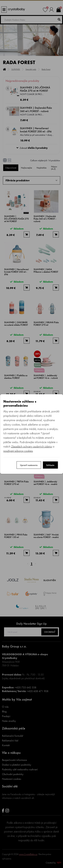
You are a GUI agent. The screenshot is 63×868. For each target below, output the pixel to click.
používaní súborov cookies (18, 451)
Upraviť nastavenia (29, 465)
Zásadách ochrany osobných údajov (32, 446)
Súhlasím (50, 465)
